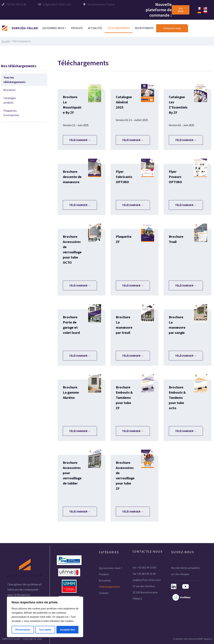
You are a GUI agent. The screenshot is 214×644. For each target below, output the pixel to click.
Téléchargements (119, 28)
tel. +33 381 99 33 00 (144, 567)
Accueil (6, 41)
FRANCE (137, 599)
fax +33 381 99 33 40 (144, 574)
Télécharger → (80, 140)
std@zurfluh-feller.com (147, 580)
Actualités (95, 28)
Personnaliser (23, 630)
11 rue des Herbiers (144, 586)
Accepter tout (67, 630)
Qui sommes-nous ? (54, 28)
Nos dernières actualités (185, 568)
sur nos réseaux (180, 574)
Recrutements (144, 28)
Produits (77, 28)
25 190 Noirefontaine (145, 592)
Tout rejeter (45, 630)
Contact (104, 593)
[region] (45, 617)
